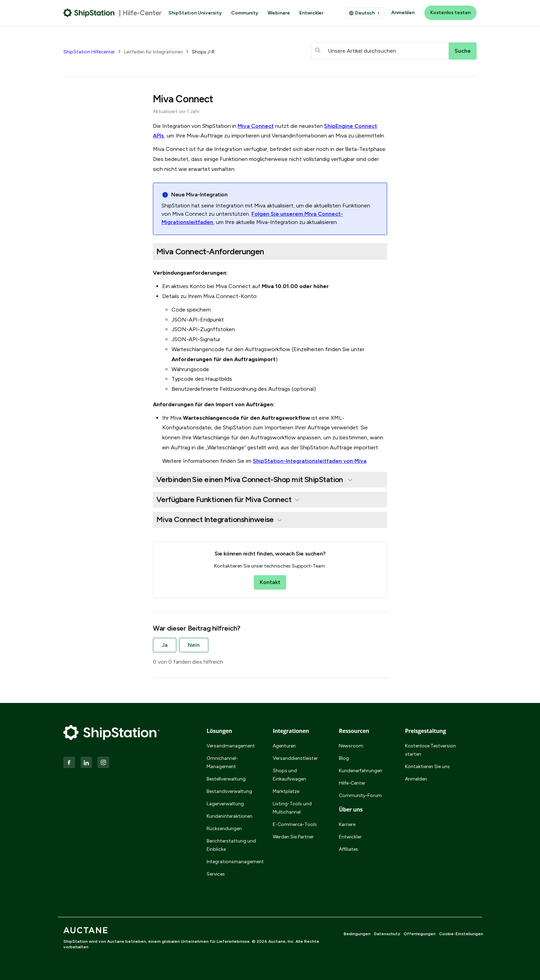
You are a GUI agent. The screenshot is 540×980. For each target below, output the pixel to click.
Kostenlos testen (450, 13)
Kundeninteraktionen (230, 816)
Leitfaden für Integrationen (153, 52)
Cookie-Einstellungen (461, 934)
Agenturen (284, 746)
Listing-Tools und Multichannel (292, 808)
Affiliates (349, 849)
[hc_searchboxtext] (380, 51)
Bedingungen (357, 934)
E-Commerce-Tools (295, 824)
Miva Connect (256, 126)
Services (216, 874)
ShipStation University (195, 13)
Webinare (279, 13)
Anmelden (403, 13)
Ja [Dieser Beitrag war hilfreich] (165, 645)
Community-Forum (360, 795)
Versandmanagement (231, 746)
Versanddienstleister (295, 758)
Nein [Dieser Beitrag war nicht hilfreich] (194, 645)
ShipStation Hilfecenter (89, 52)
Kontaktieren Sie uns (427, 767)
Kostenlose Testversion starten (430, 750)
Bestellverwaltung (226, 779)
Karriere (347, 824)
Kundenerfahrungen (361, 771)
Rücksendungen (224, 829)
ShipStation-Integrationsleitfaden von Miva (310, 461)
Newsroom (351, 746)
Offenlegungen (420, 934)
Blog (344, 758)
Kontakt (270, 582)
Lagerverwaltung (225, 804)
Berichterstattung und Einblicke (231, 845)
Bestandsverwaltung (229, 791)
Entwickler (311, 13)
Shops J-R (203, 52)
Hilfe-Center (352, 783)
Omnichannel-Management (222, 762)
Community (245, 13)
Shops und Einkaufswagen (289, 775)
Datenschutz (387, 934)
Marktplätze (286, 791)
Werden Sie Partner (293, 837)
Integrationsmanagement (231, 862)
